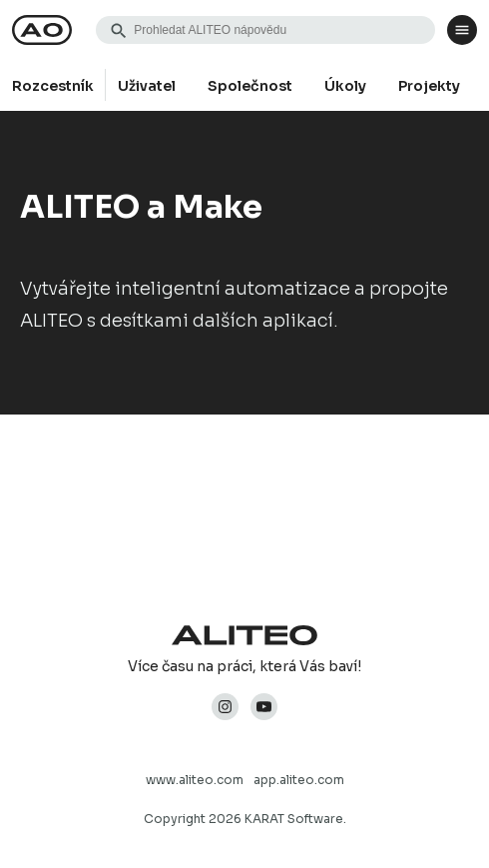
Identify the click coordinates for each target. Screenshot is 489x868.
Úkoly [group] (345, 86)
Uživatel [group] (147, 86)
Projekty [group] (429, 86)
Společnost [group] (250, 86)
